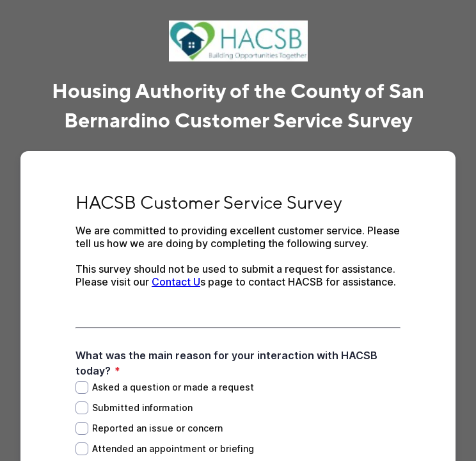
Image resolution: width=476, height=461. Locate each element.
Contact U (176, 282)
